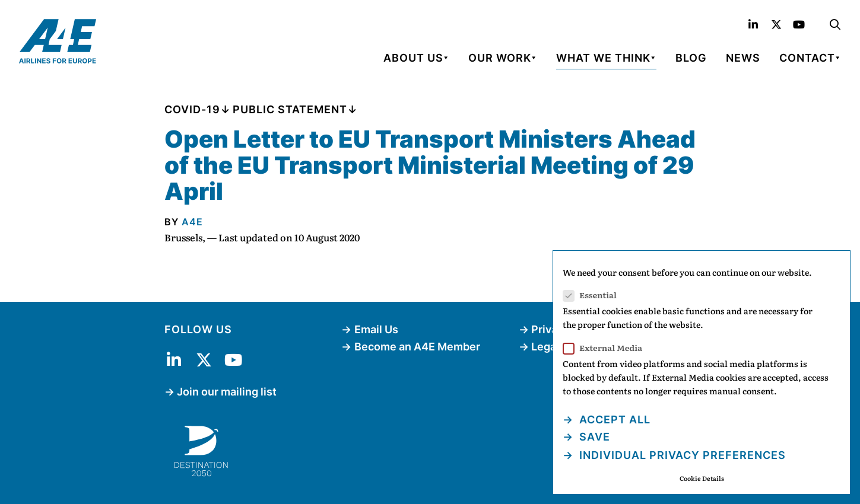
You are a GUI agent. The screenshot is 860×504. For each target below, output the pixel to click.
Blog (691, 58)
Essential (594, 295)
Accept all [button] (613, 420)
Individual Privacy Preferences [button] (681, 455)
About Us (413, 58)
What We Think (603, 58)
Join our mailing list (227, 392)
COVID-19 (192, 109)
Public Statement (290, 109)
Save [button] (593, 437)
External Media (606, 348)
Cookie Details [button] (702, 478)
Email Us (376, 329)
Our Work (500, 58)
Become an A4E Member (417, 347)
